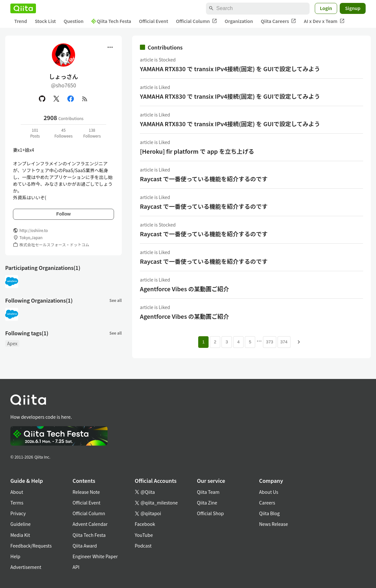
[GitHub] (42, 99)
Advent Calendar (90, 524)
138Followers (92, 133)
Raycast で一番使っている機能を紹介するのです (204, 179)
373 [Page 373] (269, 342)
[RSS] (85, 99)
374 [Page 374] (284, 342)
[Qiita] (23, 8)
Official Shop (210, 513)
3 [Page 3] (227, 342)
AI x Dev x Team (324, 21)
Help (15, 556)
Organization (239, 21)
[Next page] (299, 342)
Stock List (45, 21)
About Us (269, 492)
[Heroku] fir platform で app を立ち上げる (197, 151)
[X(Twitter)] (56, 99)
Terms (17, 503)
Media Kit (20, 535)
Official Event (154, 21)
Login (326, 8)
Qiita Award (85, 546)
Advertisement (26, 567)
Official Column (196, 21)
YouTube (144, 535)
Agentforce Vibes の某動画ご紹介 (184, 289)
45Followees (63, 133)
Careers (267, 503)
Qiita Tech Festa (111, 21)
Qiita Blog (269, 513)
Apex (12, 343)
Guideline (21, 524)
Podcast (143, 546)
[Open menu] (110, 47)
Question (74, 21)
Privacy (18, 513)
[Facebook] (71, 99)
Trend (21, 21)
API (76, 567)
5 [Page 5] (250, 342)
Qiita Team (208, 492)
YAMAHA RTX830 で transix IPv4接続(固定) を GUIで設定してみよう (230, 69)
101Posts (35, 133)
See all (116, 300)
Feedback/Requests (31, 546)
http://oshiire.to (34, 230)
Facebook (145, 524)
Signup (353, 8)
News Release (273, 524)
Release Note (86, 492)
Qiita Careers (278, 21)
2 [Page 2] (215, 342)
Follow (63, 214)
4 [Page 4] (239, 342)
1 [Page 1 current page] (204, 342)
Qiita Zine (207, 503)
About (17, 492)
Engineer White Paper (95, 556)
